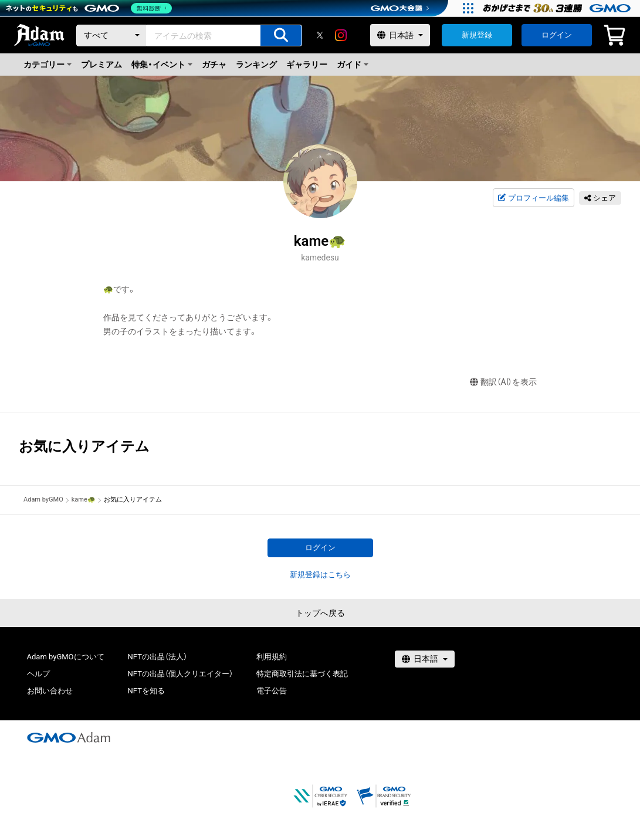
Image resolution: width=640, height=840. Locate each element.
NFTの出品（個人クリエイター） (180, 674)
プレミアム (101, 65)
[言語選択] (400, 35)
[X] (320, 35)
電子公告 (272, 691)
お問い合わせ (50, 691)
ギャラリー (307, 65)
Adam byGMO (43, 499)
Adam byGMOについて (66, 657)
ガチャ (214, 65)
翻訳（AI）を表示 (504, 382)
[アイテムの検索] (281, 35)
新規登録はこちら (320, 575)
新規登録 (477, 35)
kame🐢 (84, 499)
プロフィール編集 (533, 198)
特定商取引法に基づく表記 (302, 674)
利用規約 (272, 657)
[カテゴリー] (111, 35)
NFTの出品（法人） (158, 657)
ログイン (557, 35)
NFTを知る (146, 691)
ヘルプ (38, 674)
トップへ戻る (320, 613)
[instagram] (341, 35)
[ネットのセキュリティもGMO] (90, 8)
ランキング (256, 65)
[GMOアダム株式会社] (69, 737)
